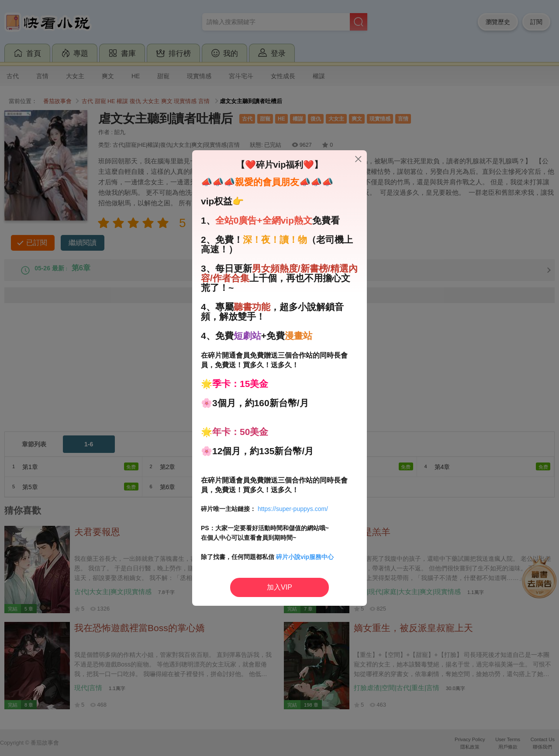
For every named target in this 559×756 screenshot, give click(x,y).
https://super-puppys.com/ (293, 509)
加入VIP (279, 587)
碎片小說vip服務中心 (305, 557)
